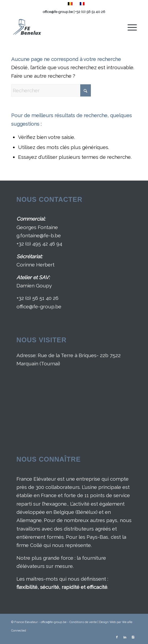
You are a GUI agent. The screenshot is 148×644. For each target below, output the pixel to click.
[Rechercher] (51, 90)
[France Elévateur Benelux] (62, 27)
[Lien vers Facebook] (117, 637)
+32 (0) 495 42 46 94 (39, 244)
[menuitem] (130, 27)
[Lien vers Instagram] (133, 637)
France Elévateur (36, 479)
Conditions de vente (83, 622)
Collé (36, 545)
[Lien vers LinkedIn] (125, 637)
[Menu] (130, 27)
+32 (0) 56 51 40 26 (90, 12)
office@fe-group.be (58, 12)
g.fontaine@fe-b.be (39, 235)
